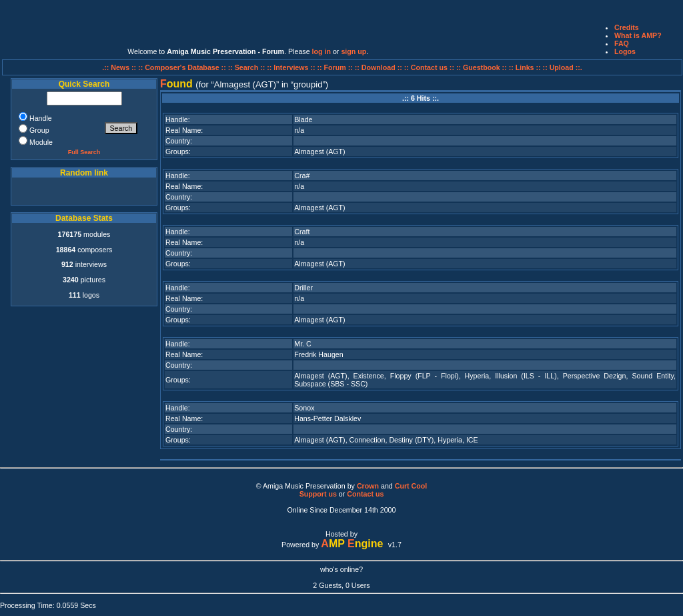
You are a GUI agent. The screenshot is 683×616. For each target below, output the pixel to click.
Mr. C (302, 344)
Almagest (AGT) (319, 151)
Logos (625, 51)
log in (321, 51)
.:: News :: (120, 67)
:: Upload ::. (563, 67)
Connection (368, 440)
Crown (368, 486)
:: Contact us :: (429, 67)
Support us (318, 494)
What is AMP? (638, 35)
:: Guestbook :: (482, 67)
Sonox (304, 408)
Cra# (302, 176)
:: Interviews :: (292, 67)
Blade (303, 119)
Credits (627, 27)
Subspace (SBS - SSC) (331, 384)
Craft (302, 232)
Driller (303, 288)
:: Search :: (248, 67)
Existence (369, 376)
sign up (354, 51)
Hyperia (477, 376)
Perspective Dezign (595, 376)
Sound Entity (653, 376)
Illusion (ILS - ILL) (526, 376)
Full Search (84, 152)
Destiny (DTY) (411, 440)
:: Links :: (525, 67)
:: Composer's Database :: (183, 67)
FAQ (622, 43)
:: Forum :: (336, 67)
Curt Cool (411, 486)
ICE (472, 440)
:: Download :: (380, 67)
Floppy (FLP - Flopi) (425, 376)
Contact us (365, 494)
